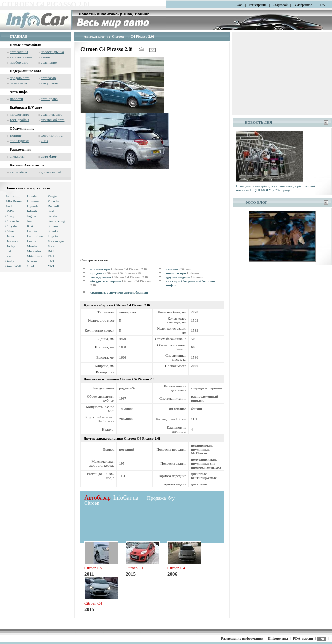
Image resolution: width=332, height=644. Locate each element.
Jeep (30, 221)
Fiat (8, 251)
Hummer (33, 201)
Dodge (10, 246)
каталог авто (19, 114)
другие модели (184, 277)
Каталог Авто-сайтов (27, 165)
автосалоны (19, 52)
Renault (53, 206)
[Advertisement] (136, 212)
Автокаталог (94, 36)
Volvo (52, 246)
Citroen (11, 231)
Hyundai (33, 206)
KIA (30, 226)
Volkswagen (57, 241)
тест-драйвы (19, 120)
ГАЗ (51, 256)
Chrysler (12, 226)
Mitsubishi (35, 256)
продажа (116, 273)
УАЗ (51, 266)
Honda (32, 196)
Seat (51, 211)
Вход (239, 5)
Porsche (54, 201)
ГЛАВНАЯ (18, 36)
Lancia (32, 231)
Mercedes (34, 251)
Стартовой (280, 5)
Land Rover (36, 236)
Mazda (32, 246)
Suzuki (53, 231)
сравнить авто (52, 114)
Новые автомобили (25, 45)
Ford (9, 256)
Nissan (32, 261)
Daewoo (11, 241)
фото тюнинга (52, 135)
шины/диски (19, 141)
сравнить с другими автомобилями (119, 292)
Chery (10, 216)
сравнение (49, 62)
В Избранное (303, 5)
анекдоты (17, 156)
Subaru (53, 226)
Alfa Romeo (14, 201)
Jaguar (32, 216)
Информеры (278, 638)
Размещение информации (242, 638)
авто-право (49, 99)
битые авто (18, 83)
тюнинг (15, 135)
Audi (9, 206)
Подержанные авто (25, 71)
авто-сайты (18, 172)
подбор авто (19, 62)
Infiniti (32, 211)
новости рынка (52, 52)
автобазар (48, 78)
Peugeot (54, 196)
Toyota (53, 236)
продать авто (19, 78)
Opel (30, 266)
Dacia (10, 236)
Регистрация (257, 5)
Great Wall (13, 266)
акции (45, 57)
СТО (44, 141)
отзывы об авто (53, 120)
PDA (322, 5)
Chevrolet (12, 221)
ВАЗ (51, 251)
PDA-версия (303, 638)
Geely (10, 261)
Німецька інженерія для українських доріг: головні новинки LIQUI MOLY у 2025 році (276, 188)
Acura (10, 196)
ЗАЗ (51, 261)
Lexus (31, 241)
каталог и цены (21, 57)
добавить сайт (52, 172)
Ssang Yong (56, 221)
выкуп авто (49, 83)
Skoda (52, 216)
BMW (10, 211)
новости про (182, 273)
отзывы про (119, 269)
